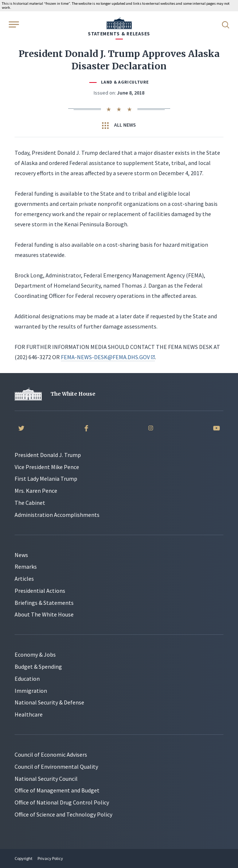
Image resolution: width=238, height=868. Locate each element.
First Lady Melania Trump (46, 479)
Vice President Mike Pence (47, 467)
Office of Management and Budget (57, 790)
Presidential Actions (40, 591)
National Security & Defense (49, 702)
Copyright (24, 858)
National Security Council (46, 779)
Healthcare (29, 714)
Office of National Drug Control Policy (62, 802)
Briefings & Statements (44, 603)
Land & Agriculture (125, 82)
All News (119, 125)
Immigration (31, 691)
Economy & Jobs (35, 654)
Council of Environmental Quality (56, 767)
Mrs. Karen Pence (36, 491)
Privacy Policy (50, 858)
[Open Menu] (13, 24)
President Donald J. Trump (48, 455)
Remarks (26, 566)
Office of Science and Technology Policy (63, 814)
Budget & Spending (38, 667)
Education (27, 679)
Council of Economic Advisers (51, 754)
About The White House (44, 614)
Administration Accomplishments (57, 515)
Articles (24, 579)
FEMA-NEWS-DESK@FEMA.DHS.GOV (108, 357)
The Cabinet (30, 503)
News (21, 555)
